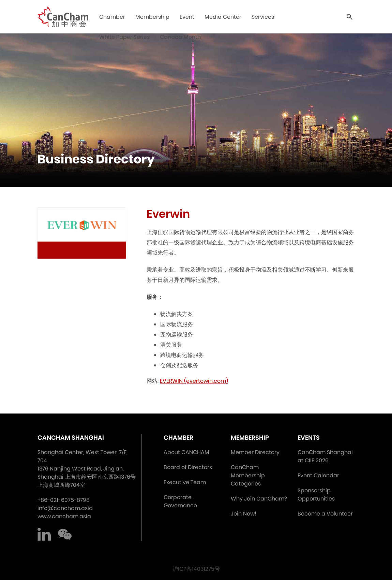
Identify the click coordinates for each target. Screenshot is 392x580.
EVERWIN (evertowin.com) (194, 381)
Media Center (223, 17)
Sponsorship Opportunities (316, 495)
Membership (152, 17)
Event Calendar (318, 475)
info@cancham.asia (65, 508)
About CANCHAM (186, 452)
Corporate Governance (180, 501)
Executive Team (185, 482)
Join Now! (244, 514)
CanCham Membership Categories (248, 475)
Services (263, 17)
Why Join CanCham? (259, 499)
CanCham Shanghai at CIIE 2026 (325, 456)
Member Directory (255, 452)
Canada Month (180, 37)
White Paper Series (124, 37)
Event (187, 17)
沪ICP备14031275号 (196, 569)
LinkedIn (44, 534)
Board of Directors (188, 467)
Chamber (112, 17)
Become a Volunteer (325, 514)
